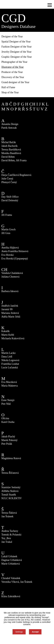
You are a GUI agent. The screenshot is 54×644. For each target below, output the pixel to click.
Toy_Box (6, 538)
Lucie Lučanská (10, 367)
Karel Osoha (8, 422)
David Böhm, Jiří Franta (14, 160)
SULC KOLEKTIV (12, 498)
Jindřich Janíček (10, 306)
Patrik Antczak (9, 128)
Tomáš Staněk (9, 495)
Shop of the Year (10, 92)
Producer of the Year (12, 72)
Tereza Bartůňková (11, 150)
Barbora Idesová (10, 291)
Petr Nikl (6, 404)
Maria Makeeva (9, 386)
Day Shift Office (10, 197)
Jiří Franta (7, 215)
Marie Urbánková (10, 564)
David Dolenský (10, 200)
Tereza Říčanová (10, 473)
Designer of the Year (12, 36)
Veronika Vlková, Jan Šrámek (17, 582)
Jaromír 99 (7, 309)
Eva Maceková (9, 382)
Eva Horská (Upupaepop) (15, 259)
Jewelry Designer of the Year (16, 52)
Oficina (5, 418)
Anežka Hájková (10, 248)
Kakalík (5, 331)
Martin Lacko (8, 353)
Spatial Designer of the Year (16, 42)
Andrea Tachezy (10, 531)
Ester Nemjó (8, 400)
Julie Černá (7, 179)
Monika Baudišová (11, 153)
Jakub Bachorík (9, 146)
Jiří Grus (6, 233)
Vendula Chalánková (12, 273)
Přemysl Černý (9, 182)
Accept (35, 632)
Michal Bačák (8, 142)
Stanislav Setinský (11, 487)
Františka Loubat (10, 364)
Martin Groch (8, 229)
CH (32, 104)
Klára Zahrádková (11, 596)
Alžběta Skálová (10, 491)
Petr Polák (7, 444)
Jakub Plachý (8, 437)
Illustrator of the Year (13, 67)
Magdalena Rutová (11, 458)
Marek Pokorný (9, 440)
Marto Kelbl (8, 335)
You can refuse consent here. (27, 639)
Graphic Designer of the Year (17, 57)
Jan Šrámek (7, 516)
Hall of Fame (8, 87)
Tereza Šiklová (9, 513)
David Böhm (8, 157)
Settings (19, 632)
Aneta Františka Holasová (15, 251)
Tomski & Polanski (11, 535)
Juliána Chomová (10, 277)
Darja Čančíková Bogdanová (16, 175)
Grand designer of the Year (15, 82)
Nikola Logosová (10, 360)
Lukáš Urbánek (9, 556)
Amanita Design (10, 124)
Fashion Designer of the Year (16, 47)
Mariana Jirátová (10, 313)
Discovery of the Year (13, 77)
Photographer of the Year (14, 62)
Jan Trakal (7, 542)
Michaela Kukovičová (13, 338)
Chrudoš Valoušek (11, 578)
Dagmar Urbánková (12, 560)
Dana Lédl (7, 357)
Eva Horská (7, 255)
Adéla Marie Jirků (11, 317)
